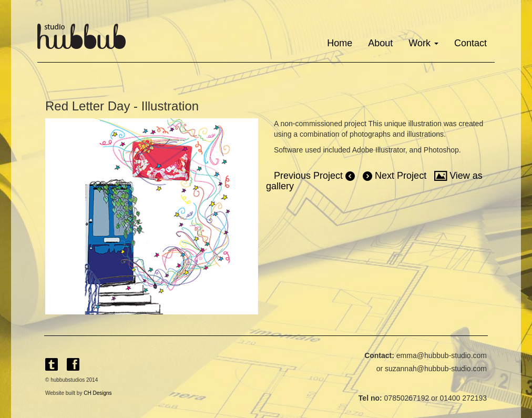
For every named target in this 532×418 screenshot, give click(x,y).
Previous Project (314, 176)
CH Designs (98, 393)
